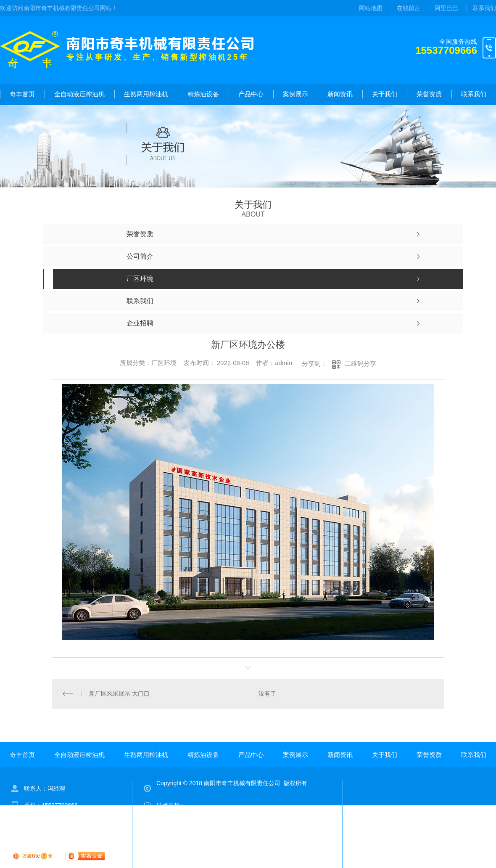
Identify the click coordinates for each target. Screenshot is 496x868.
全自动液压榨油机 (79, 94)
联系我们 (484, 8)
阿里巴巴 (446, 8)
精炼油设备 (203, 94)
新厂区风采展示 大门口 (119, 693)
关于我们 (385, 94)
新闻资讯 (340, 94)
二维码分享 (360, 364)
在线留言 (409, 8)
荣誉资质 (429, 94)
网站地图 (371, 8)
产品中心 (251, 94)
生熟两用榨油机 (146, 94)
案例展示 (295, 94)
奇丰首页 (22, 94)
